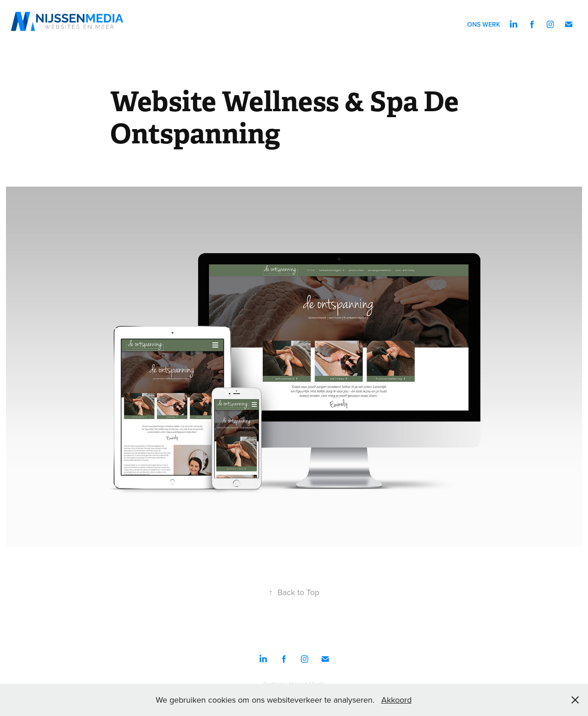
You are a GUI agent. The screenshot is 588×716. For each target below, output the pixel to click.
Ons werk (484, 24)
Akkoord (396, 700)
